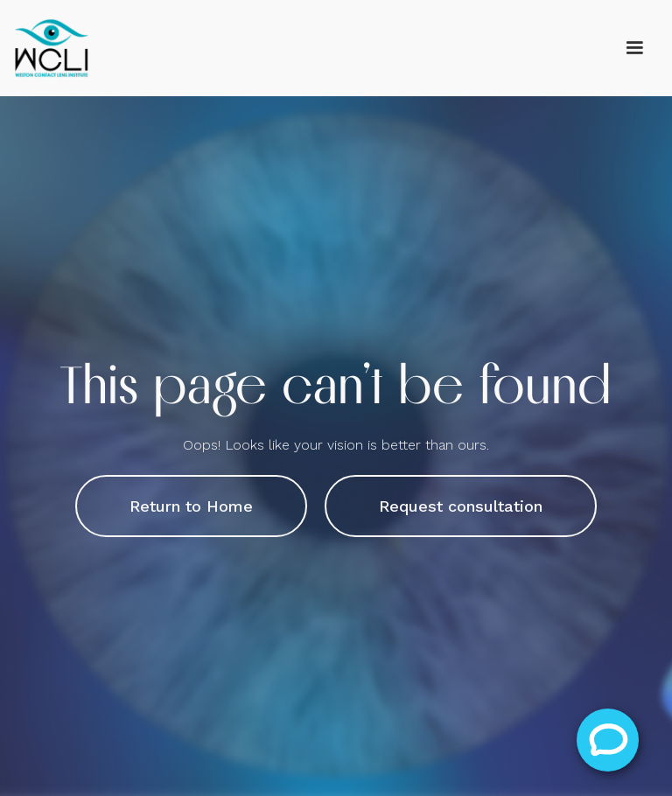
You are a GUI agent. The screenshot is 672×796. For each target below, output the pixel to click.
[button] (634, 48)
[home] (52, 48)
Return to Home (191, 506)
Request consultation (461, 506)
